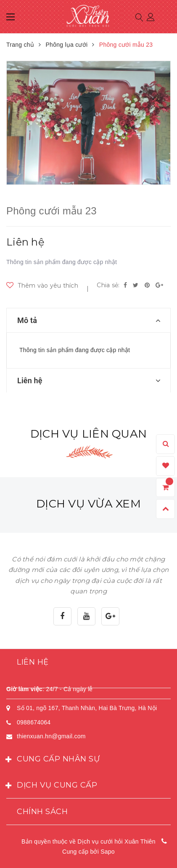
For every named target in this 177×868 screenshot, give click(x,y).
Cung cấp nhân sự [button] (53, 760)
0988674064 (34, 722)
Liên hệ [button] (33, 662)
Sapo (108, 852)
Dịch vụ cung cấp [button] (52, 786)
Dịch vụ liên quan (88, 434)
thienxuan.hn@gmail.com (51, 736)
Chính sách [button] (42, 812)
